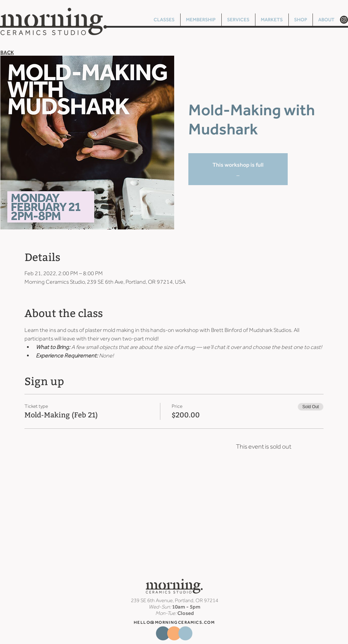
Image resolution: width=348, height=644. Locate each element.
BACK (7, 52)
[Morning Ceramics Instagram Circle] (344, 20)
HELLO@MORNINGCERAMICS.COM (174, 622)
